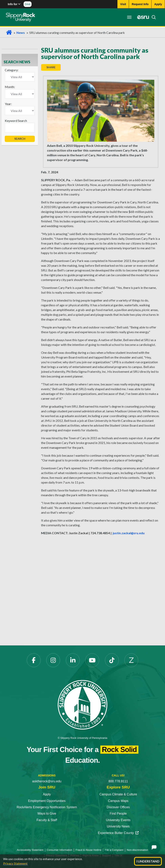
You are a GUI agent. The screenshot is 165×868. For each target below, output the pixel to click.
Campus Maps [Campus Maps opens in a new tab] (118, 801)
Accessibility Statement (30, 850)
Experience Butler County (118, 833)
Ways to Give (47, 813)
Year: (8, 104)
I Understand (148, 861)
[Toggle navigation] (129, 17)
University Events (118, 820)
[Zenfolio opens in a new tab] (131, 660)
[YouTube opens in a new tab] (92, 660)
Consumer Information (60, 850)
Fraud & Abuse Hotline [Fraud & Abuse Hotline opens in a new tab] (88, 850)
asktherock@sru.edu (47, 781)
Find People (118, 813)
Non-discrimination (137, 850)
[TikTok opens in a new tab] (112, 660)
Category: (12, 70)
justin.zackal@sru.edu (128, 533)
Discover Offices (118, 807)
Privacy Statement (15, 863)
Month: (10, 87)
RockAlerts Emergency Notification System (47, 807)
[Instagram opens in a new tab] (53, 660)
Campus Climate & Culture (118, 794)
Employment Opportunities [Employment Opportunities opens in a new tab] (47, 801)
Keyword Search (16, 121)
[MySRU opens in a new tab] (142, 17)
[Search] (153, 17)
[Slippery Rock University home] (82, 705)
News (21, 33)
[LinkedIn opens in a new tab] (73, 660)
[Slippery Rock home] (21, 17)
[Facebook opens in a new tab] (34, 660)
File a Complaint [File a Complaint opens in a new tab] (114, 850)
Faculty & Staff (47, 820)
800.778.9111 (118, 781)
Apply (47, 794)
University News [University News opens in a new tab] (118, 826)
